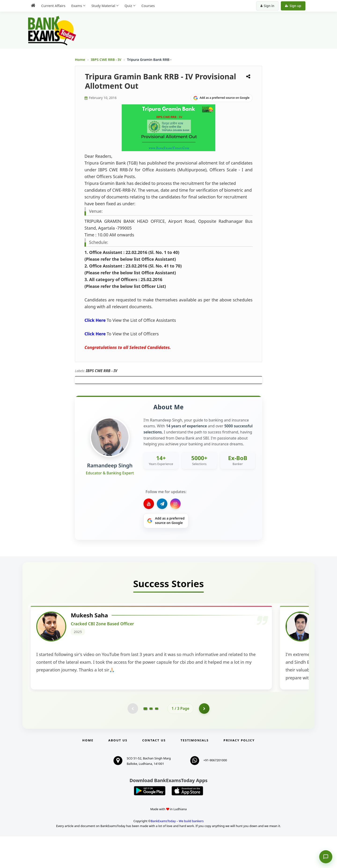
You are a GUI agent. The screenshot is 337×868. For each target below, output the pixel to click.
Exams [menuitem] (77, 6)
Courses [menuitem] (148, 6)
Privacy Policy (239, 772)
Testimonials (195, 772)
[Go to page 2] (151, 740)
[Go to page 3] (157, 740)
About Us (118, 772)
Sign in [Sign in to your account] (267, 6)
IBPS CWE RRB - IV (106, 59)
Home (80, 59)
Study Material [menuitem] (103, 6)
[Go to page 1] (145, 740)
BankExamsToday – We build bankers (177, 853)
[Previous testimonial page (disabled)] (132, 740)
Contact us (154, 772)
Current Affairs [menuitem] (53, 6)
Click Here (95, 320)
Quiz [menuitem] (128, 6)
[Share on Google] (222, 98)
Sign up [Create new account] (293, 6)
